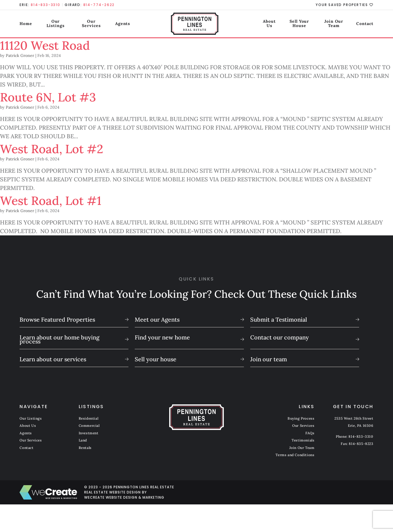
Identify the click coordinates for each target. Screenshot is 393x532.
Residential (89, 418)
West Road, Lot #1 (59, 200)
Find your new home (162, 337)
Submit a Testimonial (279, 319)
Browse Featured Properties (57, 319)
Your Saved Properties (344, 5)
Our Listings (58, 24)
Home (26, 24)
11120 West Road (52, 45)
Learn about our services (53, 359)
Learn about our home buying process (59, 339)
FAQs (310, 433)
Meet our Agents (157, 319)
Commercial (89, 426)
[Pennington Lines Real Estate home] (197, 24)
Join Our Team (329, 24)
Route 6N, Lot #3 (56, 96)
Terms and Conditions (295, 455)
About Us (245, 24)
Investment (89, 433)
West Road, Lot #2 (60, 148)
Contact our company (280, 337)
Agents (131, 24)
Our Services (97, 24)
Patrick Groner (20, 55)
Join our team (269, 359)
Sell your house (156, 359)
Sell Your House (284, 24)
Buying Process (301, 418)
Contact (365, 24)
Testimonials (303, 440)
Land (83, 440)
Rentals (85, 448)
